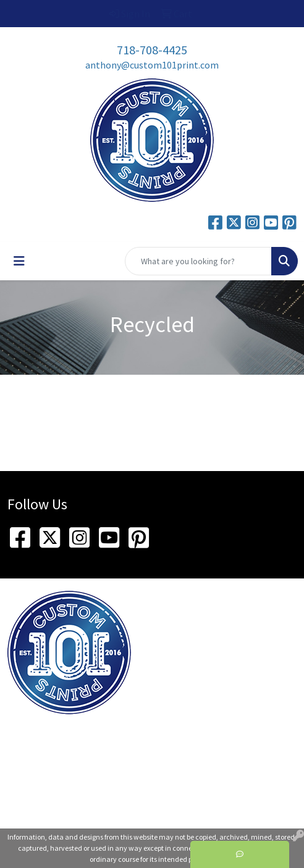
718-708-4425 (152, 50)
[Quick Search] (198, 261)
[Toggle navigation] (19, 261)
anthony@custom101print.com (152, 65)
